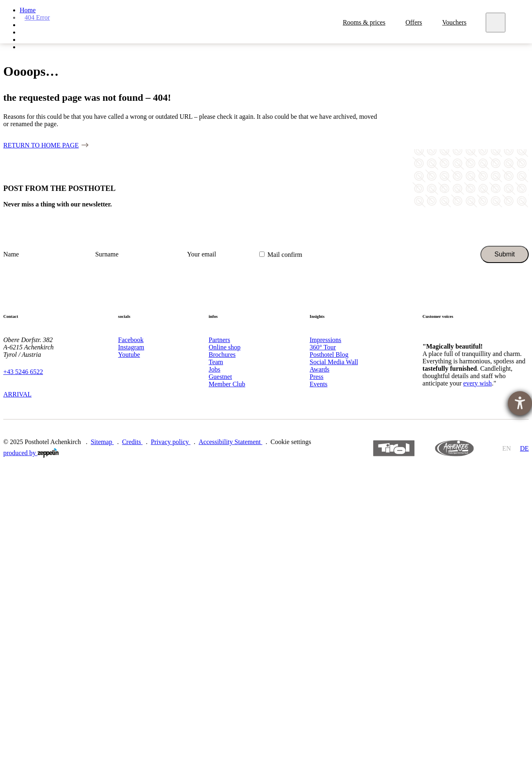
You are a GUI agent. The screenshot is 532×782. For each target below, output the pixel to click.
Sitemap (102, 442)
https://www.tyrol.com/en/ (394, 448)
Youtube (129, 355)
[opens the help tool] (520, 403)
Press (317, 377)
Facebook (131, 340)
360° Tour (323, 347)
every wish (478, 383)
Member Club (227, 384)
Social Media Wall (334, 362)
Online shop (224, 347)
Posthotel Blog (329, 355)
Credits (132, 442)
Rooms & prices (365, 24)
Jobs (214, 369)
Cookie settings (291, 442)
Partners (219, 340)
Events (319, 384)
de (524, 448)
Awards (319, 369)
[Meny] (496, 24)
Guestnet (220, 377)
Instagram (131, 347)
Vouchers (455, 24)
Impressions (325, 340)
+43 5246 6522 (23, 372)
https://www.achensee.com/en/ (454, 448)
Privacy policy (171, 442)
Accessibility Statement (231, 442)
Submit (505, 254)
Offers (415, 24)
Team (216, 362)
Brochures (222, 355)
